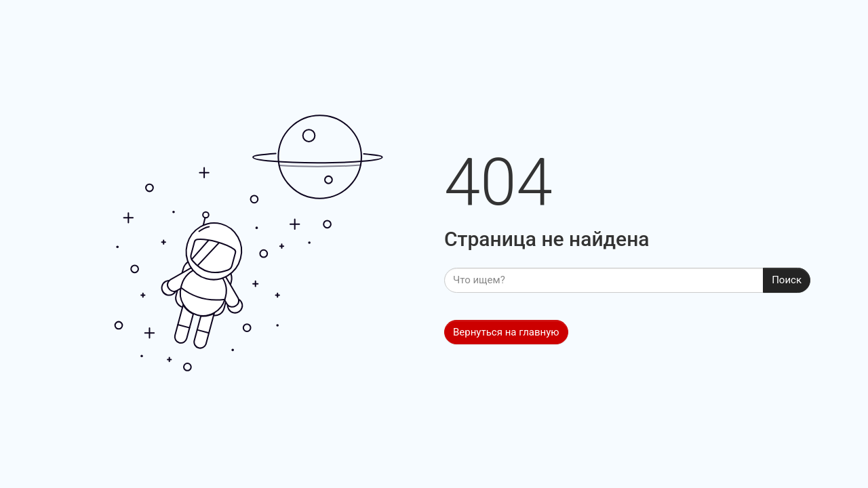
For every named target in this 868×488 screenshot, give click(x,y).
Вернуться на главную (506, 332)
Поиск (787, 280)
